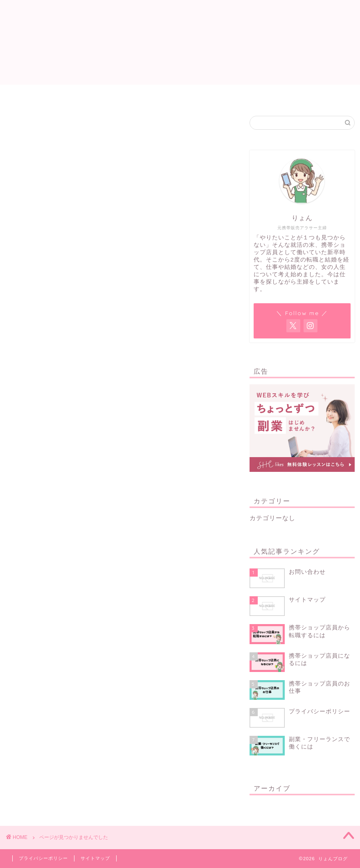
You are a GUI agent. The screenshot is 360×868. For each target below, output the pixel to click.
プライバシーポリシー (43, 858)
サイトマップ (140, 95)
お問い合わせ (260, 95)
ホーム (90, 95)
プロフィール (200, 95)
